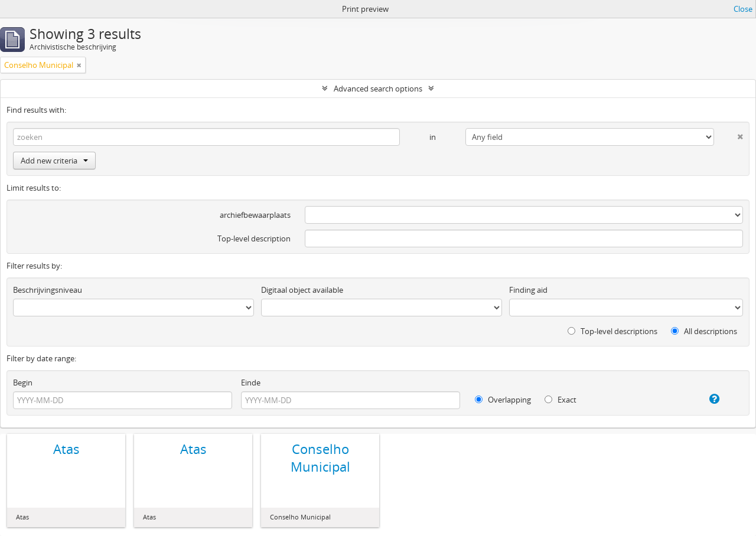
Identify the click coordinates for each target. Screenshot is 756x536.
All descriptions (704, 331)
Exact (561, 400)
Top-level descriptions (612, 331)
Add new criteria (54, 161)
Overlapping (503, 400)
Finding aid (528, 290)
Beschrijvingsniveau (48, 290)
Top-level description (254, 238)
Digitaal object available (302, 290)
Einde (251, 383)
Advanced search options (378, 89)
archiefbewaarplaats (255, 215)
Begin (23, 383)
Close (743, 9)
